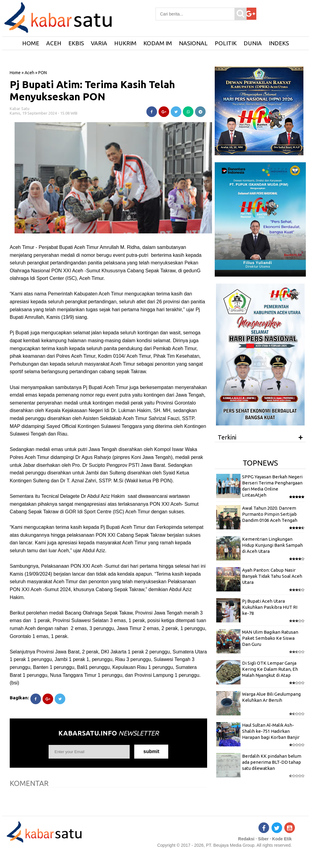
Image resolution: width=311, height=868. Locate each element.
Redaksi (246, 839)
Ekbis (76, 43)
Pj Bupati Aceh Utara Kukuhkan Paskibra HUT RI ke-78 (270, 607)
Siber (263, 839)
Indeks (279, 43)
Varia (99, 43)
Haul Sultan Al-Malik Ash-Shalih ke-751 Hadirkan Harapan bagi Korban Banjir (271, 731)
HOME (31, 43)
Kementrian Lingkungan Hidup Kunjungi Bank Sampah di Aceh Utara (272, 545)
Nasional (193, 43)
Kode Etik (282, 839)
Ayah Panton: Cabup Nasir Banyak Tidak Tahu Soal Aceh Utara (272, 576)
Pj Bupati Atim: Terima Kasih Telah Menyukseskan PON (92, 90)
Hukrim (125, 43)
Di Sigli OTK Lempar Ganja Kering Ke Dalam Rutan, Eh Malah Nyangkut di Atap (270, 669)
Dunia (253, 43)
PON (43, 73)
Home (15, 73)
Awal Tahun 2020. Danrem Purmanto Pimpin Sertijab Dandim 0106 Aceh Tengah (270, 514)
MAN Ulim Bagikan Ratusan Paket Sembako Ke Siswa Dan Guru (270, 638)
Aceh (54, 43)
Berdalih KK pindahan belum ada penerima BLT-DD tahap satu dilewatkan (272, 762)
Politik (226, 43)
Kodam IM (158, 43)
